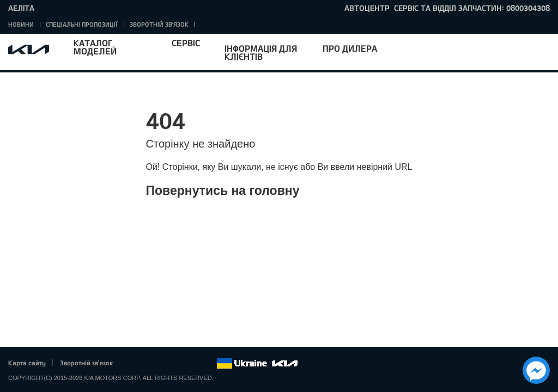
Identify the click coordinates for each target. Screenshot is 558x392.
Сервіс (186, 43)
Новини (21, 24)
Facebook (133, 364)
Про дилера (350, 48)
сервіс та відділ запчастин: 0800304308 (472, 8)
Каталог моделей (95, 47)
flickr (208, 364)
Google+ (163, 364)
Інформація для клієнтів (261, 52)
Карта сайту (27, 363)
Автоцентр (367, 8)
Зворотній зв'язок (159, 24)
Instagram (193, 364)
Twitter (148, 364)
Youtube (178, 364)
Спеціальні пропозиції (82, 24)
